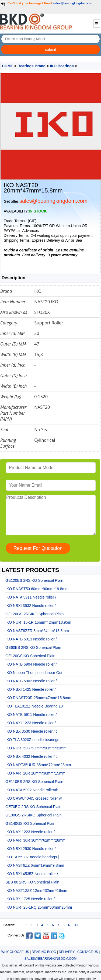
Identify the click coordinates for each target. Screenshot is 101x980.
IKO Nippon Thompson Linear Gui (34, 673)
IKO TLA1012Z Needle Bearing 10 (34, 706)
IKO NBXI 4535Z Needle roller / (32, 874)
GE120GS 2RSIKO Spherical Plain (34, 614)
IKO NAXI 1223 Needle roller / (31, 723)
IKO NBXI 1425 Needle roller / (31, 689)
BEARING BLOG (44, 952)
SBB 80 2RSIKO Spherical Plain (32, 882)
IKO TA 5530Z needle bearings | (32, 857)
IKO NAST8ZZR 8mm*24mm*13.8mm (37, 631)
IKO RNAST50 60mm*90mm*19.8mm (37, 589)
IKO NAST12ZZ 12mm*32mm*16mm (36, 891)
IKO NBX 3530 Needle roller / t (31, 731)
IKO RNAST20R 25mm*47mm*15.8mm (38, 698)
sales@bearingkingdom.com (73, 3)
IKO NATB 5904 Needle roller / (31, 664)
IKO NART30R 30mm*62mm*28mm (35, 840)
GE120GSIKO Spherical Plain (30, 656)
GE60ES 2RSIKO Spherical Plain (33, 647)
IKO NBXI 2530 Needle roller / (31, 849)
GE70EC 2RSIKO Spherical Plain (33, 807)
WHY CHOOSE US (15, 952)
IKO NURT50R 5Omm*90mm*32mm (36, 748)
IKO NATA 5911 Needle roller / (31, 597)
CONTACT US (88, 952)
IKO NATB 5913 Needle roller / (31, 639)
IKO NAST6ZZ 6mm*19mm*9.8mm (35, 865)
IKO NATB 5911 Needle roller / (31, 715)
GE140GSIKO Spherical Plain (30, 823)
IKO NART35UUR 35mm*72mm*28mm (38, 765)
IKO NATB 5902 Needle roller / (31, 681)
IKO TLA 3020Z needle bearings (32, 740)
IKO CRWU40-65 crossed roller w (34, 798)
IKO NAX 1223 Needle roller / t (31, 832)
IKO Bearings (62, 66)
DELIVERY (67, 952)
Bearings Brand (32, 66)
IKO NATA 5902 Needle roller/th (32, 790)
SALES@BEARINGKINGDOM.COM (51, 959)
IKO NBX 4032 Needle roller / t (31, 756)
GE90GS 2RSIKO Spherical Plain (34, 815)
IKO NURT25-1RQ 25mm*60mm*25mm (39, 907)
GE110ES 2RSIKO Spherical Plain (34, 782)
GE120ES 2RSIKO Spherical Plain (34, 580)
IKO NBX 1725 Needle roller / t (31, 899)
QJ (76, 925)
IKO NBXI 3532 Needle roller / (31, 606)
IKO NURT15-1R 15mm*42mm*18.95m (38, 622)
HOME (8, 66)
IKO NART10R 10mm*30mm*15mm (35, 773)
